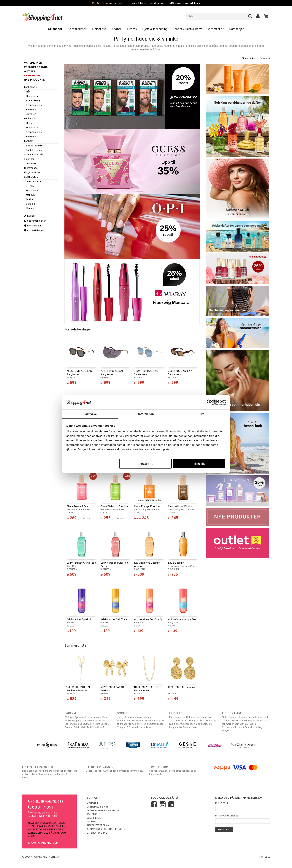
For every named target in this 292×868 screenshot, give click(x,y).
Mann (30, 208)
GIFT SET (30, 72)
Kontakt (92, 814)
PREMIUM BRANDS (36, 67)
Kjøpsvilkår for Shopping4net (106, 829)
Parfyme (32, 110)
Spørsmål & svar (35, 221)
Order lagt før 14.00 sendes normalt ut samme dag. (114, 769)
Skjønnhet (55, 29)
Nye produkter (35, 80)
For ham (30, 119)
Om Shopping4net (97, 833)
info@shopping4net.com (43, 843)
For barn (30, 141)
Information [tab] (146, 414)
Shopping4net (249, 58)
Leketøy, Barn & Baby (187, 29)
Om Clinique (34, 182)
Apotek (117, 29)
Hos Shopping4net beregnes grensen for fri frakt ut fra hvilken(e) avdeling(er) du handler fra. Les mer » (51, 772)
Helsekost (99, 29)
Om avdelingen (34, 231)
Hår (29, 92)
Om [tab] (202, 414)
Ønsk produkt (33, 226)
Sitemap (55, 857)
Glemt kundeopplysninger (103, 811)
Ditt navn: (222, 803)
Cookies (92, 822)
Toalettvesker (34, 150)
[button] (266, 16)
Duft (30, 200)
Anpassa (146, 464)
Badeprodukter (35, 146)
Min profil (93, 803)
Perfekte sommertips (107, 3)
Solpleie (32, 204)
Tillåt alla (199, 464)
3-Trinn (31, 186)
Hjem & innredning (155, 29)
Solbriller (29, 159)
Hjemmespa (31, 168)
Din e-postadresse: (227, 816)
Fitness (132, 29)
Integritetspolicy (98, 826)
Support (30, 216)
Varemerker (215, 29)
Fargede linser (32, 173)
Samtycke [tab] (90, 414)
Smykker (32, 114)
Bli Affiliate (94, 818)
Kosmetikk (33, 101)
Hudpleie (32, 96)
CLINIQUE (31, 177)
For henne (31, 87)
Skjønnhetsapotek (34, 155)
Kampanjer (237, 29)
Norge (265, 857)
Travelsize (30, 164)
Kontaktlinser (77, 29)
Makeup (32, 195)
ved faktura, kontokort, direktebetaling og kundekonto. (178, 771)
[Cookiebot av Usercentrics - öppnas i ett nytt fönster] (209, 402)
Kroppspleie (34, 105)
